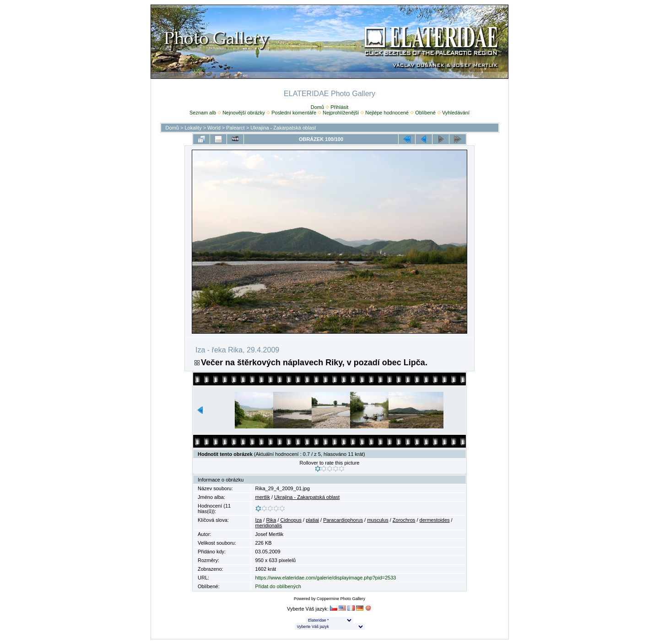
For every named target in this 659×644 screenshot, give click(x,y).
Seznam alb (203, 113)
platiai (312, 520)
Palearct (235, 128)
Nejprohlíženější (341, 113)
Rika (271, 520)
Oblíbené (425, 113)
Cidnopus (291, 520)
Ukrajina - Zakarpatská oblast (283, 128)
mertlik (263, 497)
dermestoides (435, 520)
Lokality (193, 128)
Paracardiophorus (343, 520)
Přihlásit (339, 107)
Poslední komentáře (294, 113)
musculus (378, 520)
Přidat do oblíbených (278, 586)
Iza (259, 520)
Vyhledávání (456, 113)
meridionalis (269, 525)
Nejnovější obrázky (244, 113)
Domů (317, 107)
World (214, 128)
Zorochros (404, 520)
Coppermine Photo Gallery (341, 599)
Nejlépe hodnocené (387, 113)
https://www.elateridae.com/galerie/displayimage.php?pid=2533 (326, 578)
